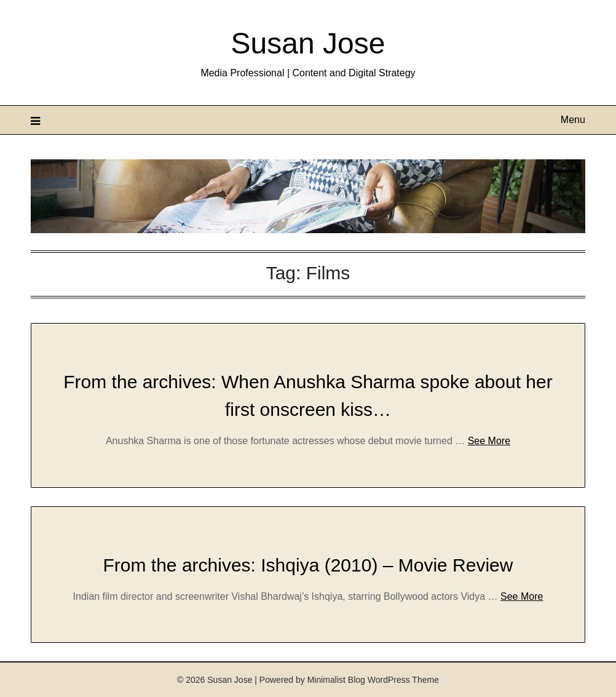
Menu (573, 120)
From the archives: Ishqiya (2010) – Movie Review (308, 565)
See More (489, 441)
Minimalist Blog (336, 680)
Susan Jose (308, 43)
